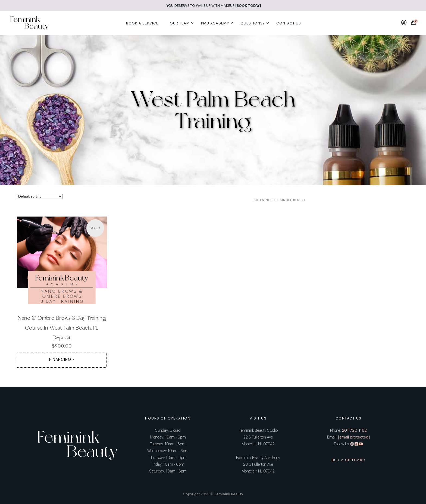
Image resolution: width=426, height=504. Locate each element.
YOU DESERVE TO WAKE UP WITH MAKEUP (214, 6)
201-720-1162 (354, 431)
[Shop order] (40, 196)
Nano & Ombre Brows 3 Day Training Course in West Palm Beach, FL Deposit (62, 328)
